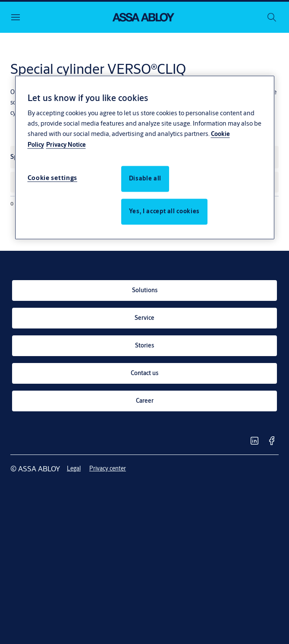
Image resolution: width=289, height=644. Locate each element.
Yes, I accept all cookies (164, 212)
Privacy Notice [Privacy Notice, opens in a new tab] (66, 145)
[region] (145, 158)
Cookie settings (53, 178)
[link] (144, 290)
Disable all (145, 179)
